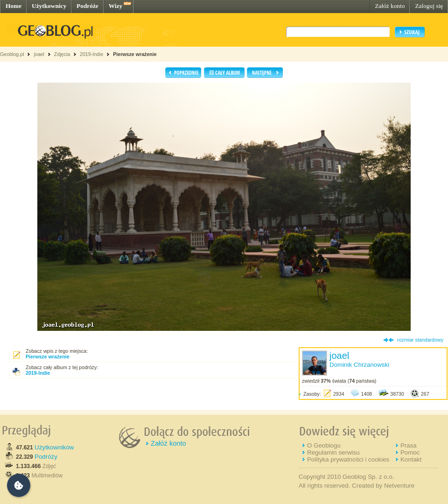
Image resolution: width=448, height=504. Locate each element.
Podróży (46, 457)
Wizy (115, 6)
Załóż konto (390, 6)
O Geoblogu (324, 445)
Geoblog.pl (12, 54)
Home (14, 6)
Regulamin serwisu (333, 452)
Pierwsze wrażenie (135, 54)
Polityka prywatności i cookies (348, 459)
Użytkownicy (49, 6)
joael (39, 54)
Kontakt (411, 459)
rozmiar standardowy (420, 340)
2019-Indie (91, 54)
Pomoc (410, 452)
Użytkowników (54, 447)
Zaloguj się (429, 6)
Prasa (409, 445)
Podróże (87, 6)
